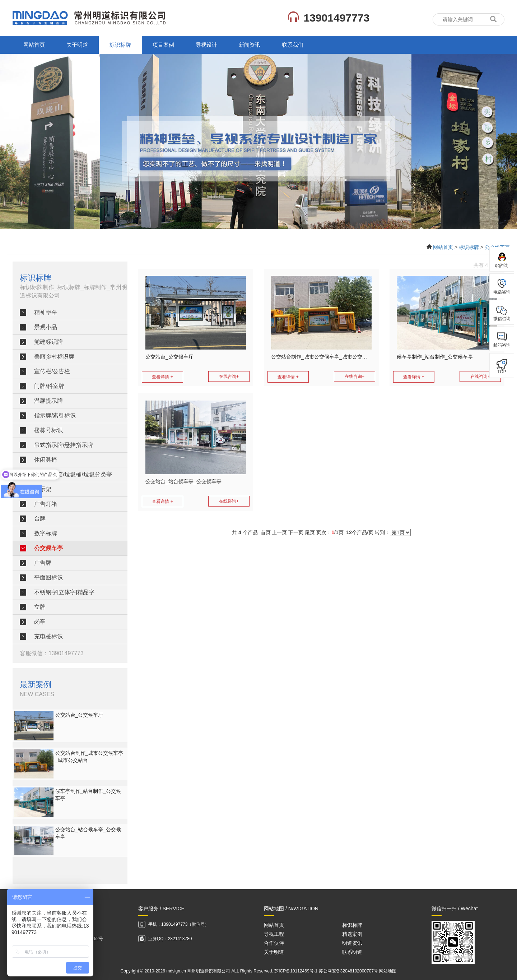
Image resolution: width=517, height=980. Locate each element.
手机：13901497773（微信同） (179, 924)
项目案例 (163, 45)
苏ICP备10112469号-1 (296, 971)
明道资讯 (352, 943)
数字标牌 (46, 533)
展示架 (43, 489)
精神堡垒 (46, 312)
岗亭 (40, 622)
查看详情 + (162, 377)
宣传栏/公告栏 (52, 371)
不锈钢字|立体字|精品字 (64, 592)
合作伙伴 (274, 943)
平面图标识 (48, 577)
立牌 (40, 607)
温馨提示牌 (48, 401)
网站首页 (34, 45)
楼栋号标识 (48, 430)
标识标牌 (120, 45)
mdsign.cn (176, 971)
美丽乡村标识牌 (54, 357)
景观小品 (46, 327)
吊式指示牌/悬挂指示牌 (64, 445)
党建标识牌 (48, 342)
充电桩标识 (48, 636)
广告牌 (43, 563)
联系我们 (293, 45)
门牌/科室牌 (49, 386)
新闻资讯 (250, 45)
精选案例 (352, 934)
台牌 (40, 519)
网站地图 (388, 971)
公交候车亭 (48, 548)
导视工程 (274, 934)
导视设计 (206, 45)
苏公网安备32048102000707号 (348, 971)
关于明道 (77, 45)
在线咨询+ (229, 376)
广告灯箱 (46, 504)
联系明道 (352, 952)
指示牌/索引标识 (55, 415)
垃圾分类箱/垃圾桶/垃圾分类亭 (73, 474)
